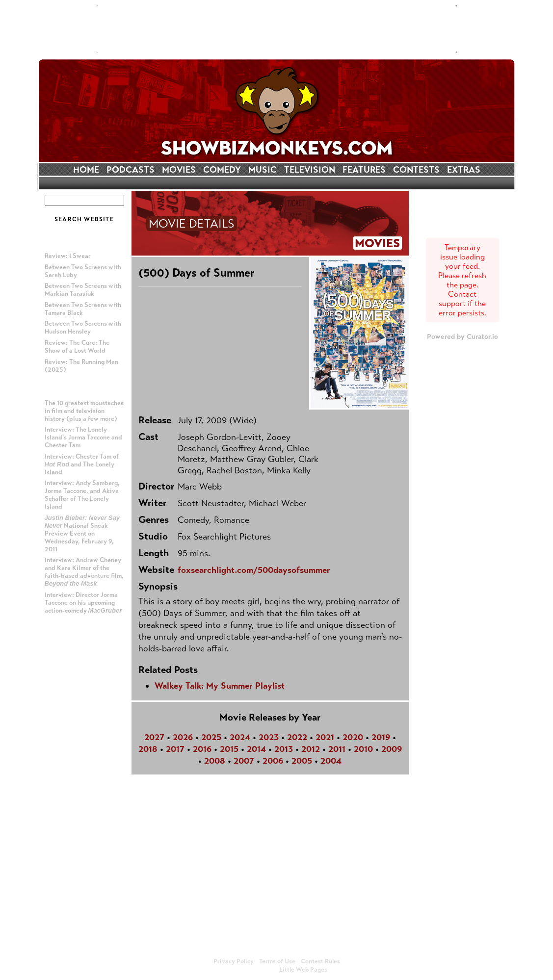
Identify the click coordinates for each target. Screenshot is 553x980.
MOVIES (179, 170)
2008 (215, 761)
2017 (175, 749)
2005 (302, 761)
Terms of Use (277, 961)
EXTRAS (464, 170)
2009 (392, 749)
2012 (311, 749)
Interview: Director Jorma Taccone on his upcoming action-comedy (83, 603)
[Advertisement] (277, 29)
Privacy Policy (234, 961)
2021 (325, 737)
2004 (331, 761)
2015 (229, 749)
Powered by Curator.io (462, 336)
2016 (202, 749)
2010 (363, 749)
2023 (269, 737)
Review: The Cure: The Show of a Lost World (77, 347)
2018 (148, 749)
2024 (240, 737)
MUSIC (263, 170)
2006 (273, 761)
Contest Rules (320, 961)
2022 (297, 737)
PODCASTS (131, 170)
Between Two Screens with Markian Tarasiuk (83, 290)
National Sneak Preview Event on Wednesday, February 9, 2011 (82, 534)
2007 (244, 761)
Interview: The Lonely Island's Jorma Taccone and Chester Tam (83, 438)
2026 (183, 737)
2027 (154, 737)
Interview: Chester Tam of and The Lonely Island (82, 464)
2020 (353, 737)
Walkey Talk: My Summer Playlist (220, 686)
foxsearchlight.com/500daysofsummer (254, 570)
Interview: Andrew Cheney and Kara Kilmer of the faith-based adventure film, (84, 572)
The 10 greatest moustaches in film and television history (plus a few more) (84, 411)
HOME (86, 170)
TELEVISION (310, 170)
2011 (337, 749)
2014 (256, 749)
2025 (211, 737)
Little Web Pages (303, 970)
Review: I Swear (68, 256)
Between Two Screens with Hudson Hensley (83, 328)
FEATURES (364, 170)
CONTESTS (416, 170)
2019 (381, 737)
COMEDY (222, 170)
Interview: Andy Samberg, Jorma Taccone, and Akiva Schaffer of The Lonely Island (82, 495)
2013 (284, 749)
